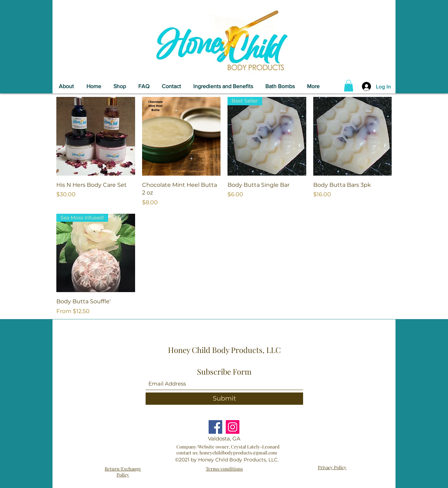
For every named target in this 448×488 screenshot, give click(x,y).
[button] (349, 86)
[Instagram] (233, 427)
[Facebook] (215, 427)
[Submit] (224, 399)
